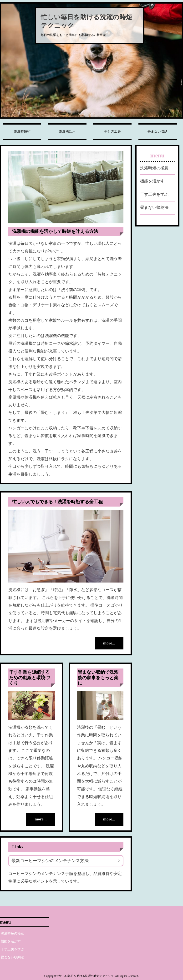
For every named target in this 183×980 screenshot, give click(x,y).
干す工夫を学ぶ (154, 194)
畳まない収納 (158, 132)
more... (109, 643)
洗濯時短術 (22, 132)
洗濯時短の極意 (154, 168)
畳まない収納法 (154, 208)
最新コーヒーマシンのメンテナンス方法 (50, 861)
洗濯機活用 (67, 132)
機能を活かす (152, 181)
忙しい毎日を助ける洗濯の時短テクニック (86, 21)
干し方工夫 (112, 132)
